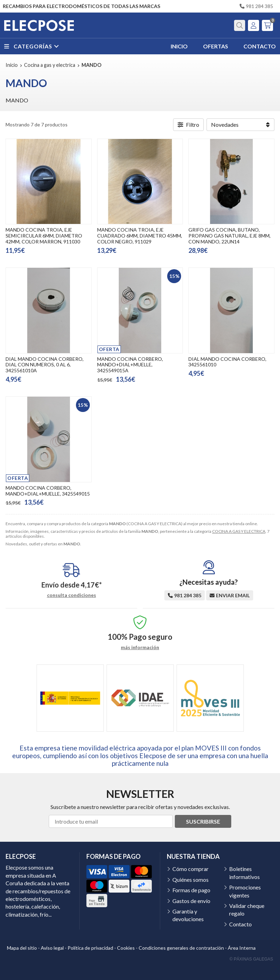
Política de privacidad (90, 948)
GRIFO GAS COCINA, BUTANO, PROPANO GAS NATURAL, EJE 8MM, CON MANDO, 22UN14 (230, 236)
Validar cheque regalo (247, 909)
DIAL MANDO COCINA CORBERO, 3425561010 (227, 362)
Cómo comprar (190, 869)
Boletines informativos (244, 873)
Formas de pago (191, 890)
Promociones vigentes (245, 891)
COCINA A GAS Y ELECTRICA (239, 531)
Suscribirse (203, 821)
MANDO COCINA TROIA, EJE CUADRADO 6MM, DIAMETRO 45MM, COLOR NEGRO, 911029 (140, 236)
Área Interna (242, 948)
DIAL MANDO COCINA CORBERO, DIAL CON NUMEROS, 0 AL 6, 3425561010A (45, 365)
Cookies (126, 948)
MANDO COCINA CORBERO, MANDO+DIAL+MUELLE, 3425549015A (130, 365)
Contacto (240, 924)
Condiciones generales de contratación (181, 948)
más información (140, 647)
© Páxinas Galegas (251, 959)
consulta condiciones (72, 595)
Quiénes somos (190, 880)
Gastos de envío (191, 901)
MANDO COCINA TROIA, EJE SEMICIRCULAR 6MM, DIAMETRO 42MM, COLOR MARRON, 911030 (44, 236)
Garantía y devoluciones (188, 915)
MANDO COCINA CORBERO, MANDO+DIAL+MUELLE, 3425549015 (48, 491)
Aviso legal (52, 948)
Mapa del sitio (22, 948)
